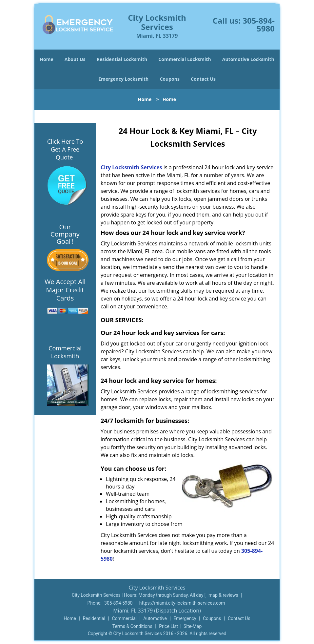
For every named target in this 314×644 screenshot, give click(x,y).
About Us (75, 59)
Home (46, 59)
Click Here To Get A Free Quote (65, 149)
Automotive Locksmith (248, 59)
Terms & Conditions (132, 626)
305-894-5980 (259, 24)
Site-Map (193, 626)
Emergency (185, 618)
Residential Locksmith (122, 59)
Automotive (155, 618)
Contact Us (203, 79)
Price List (168, 626)
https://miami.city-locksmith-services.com (182, 603)
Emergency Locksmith (123, 79)
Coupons (169, 79)
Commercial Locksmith (185, 59)
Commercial (124, 618)
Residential (94, 618)
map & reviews (224, 595)
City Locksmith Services (131, 167)
